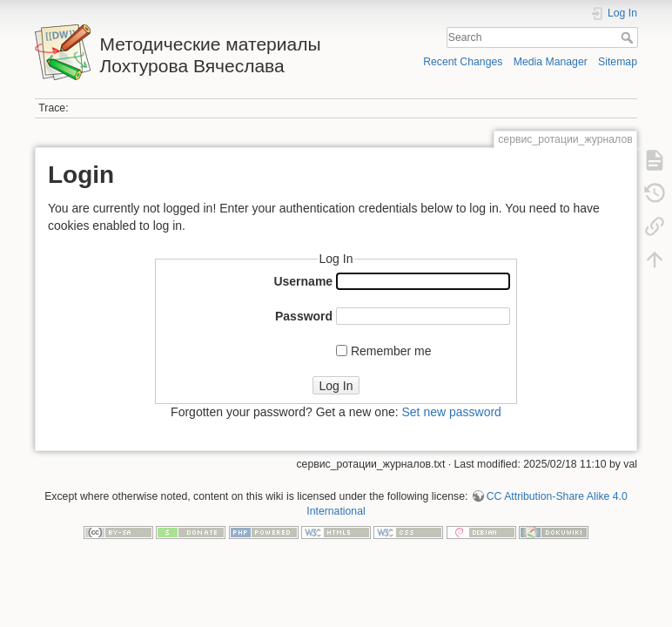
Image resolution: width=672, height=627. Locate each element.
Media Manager (551, 62)
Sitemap (618, 62)
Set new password (451, 412)
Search (629, 37)
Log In (336, 386)
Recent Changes (463, 62)
